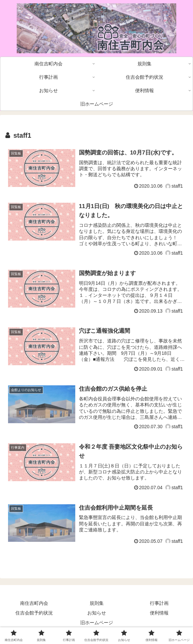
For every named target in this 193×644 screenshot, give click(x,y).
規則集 (97, 603)
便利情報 (159, 613)
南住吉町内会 (34, 603)
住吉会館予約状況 (34, 613)
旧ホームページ (97, 623)
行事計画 (159, 603)
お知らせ (97, 613)
